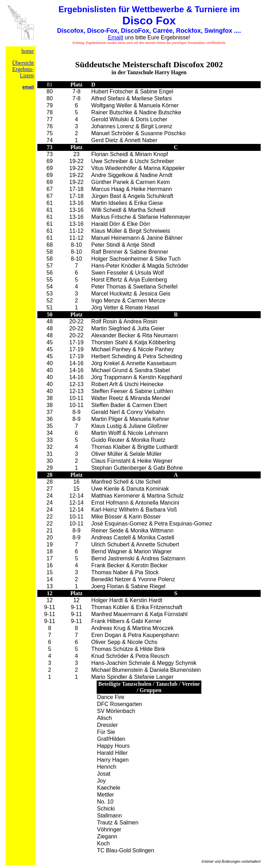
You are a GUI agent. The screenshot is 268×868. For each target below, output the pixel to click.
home (28, 51)
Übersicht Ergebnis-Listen (23, 69)
